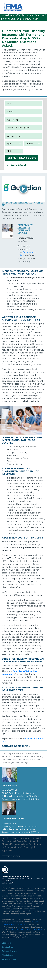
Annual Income (15, 136)
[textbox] (23, 128)
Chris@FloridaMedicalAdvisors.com (18, 793)
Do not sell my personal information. (26, 929)
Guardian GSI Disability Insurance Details (25, 229)
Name (10, 104)
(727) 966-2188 (9, 824)
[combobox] (23, 128)
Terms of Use (9, 959)
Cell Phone (13, 120)
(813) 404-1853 (9, 790)
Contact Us (7, 947)
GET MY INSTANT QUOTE (22, 158)
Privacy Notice (9, 951)
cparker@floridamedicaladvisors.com (20, 826)
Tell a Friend (17, 165)
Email (10, 112)
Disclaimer (7, 955)
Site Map (6, 943)
